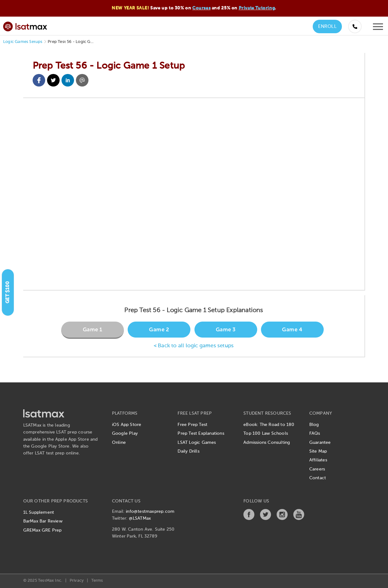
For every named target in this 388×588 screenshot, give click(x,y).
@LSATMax (140, 518)
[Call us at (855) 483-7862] (355, 26)
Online (119, 443)
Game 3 (226, 330)
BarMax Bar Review (43, 521)
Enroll (327, 26)
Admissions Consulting (267, 443)
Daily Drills (188, 451)
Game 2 (159, 330)
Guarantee (320, 443)
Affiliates (318, 460)
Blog (314, 425)
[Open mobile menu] (378, 28)
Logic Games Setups (23, 42)
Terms (97, 581)
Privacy (77, 581)
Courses (201, 8)
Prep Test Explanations (201, 433)
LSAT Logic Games (197, 443)
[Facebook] (249, 519)
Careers (317, 469)
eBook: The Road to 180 (269, 425)
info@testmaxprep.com (150, 512)
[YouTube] (299, 519)
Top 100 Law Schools (266, 433)
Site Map (318, 451)
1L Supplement (39, 512)
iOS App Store (127, 425)
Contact (318, 478)
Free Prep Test (192, 425)
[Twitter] (266, 519)
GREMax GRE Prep (43, 530)
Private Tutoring (257, 8)
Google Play (125, 433)
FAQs (315, 433)
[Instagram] (282, 519)
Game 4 (292, 330)
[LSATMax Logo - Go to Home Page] (25, 26)
